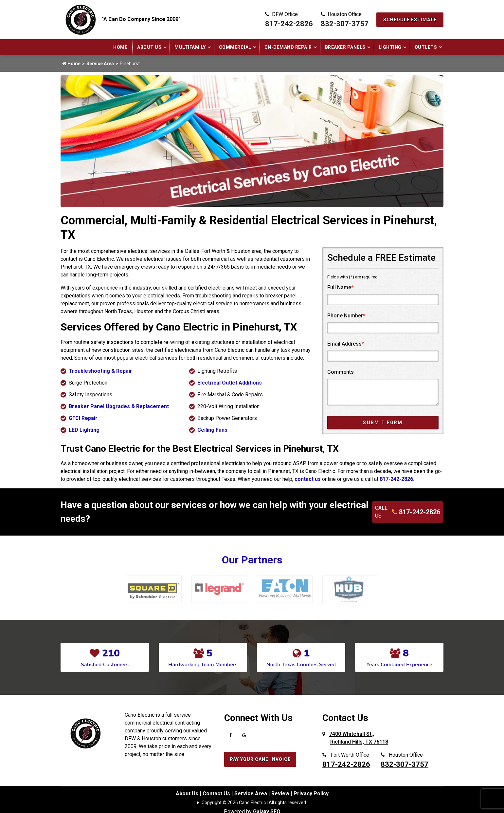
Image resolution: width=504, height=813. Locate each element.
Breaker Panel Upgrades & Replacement (119, 406)
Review (280, 794)
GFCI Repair (83, 418)
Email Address (346, 344)
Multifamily (190, 47)
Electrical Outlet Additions (230, 383)
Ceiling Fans (212, 430)
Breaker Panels (345, 47)
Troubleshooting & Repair (100, 371)
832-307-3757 (345, 24)
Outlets (426, 47)
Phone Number (346, 316)
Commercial (235, 47)
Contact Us (216, 794)
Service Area (100, 64)
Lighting (390, 47)
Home (120, 47)
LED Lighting (84, 430)
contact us (308, 479)
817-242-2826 (289, 24)
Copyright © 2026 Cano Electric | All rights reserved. (254, 803)
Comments (341, 372)
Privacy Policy (311, 794)
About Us (149, 47)
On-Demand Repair (288, 47)
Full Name (340, 287)
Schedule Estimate (410, 20)
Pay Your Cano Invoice (260, 759)
